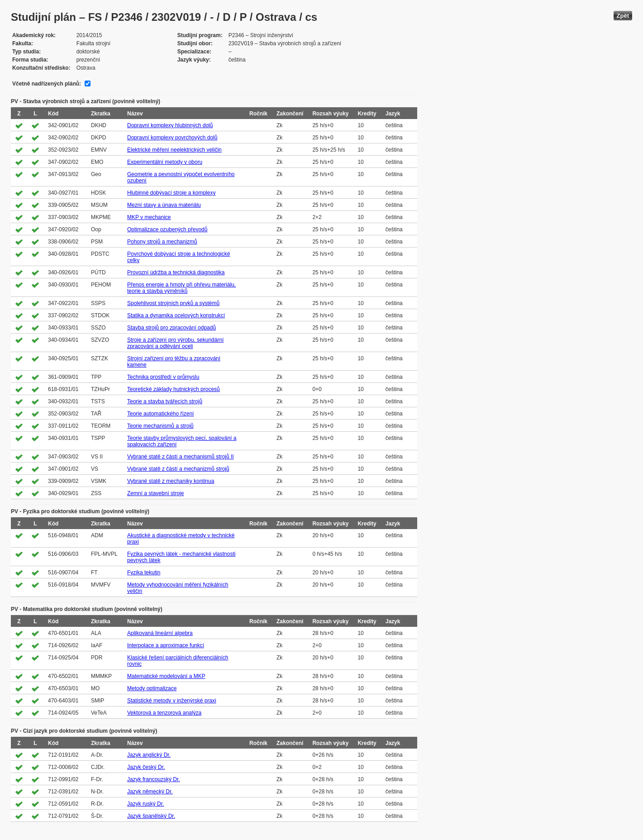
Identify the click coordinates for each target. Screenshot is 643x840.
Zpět (623, 16)
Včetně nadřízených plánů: (47, 84)
